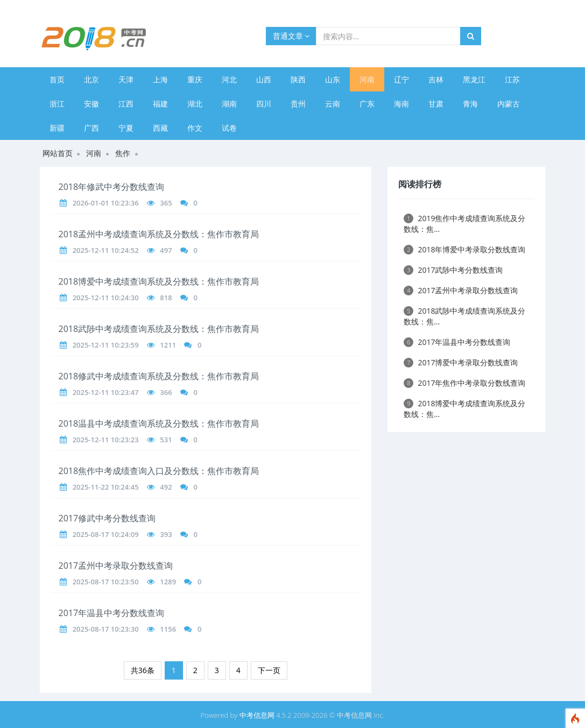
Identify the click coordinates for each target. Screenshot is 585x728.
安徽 (91, 104)
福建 (160, 104)
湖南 (229, 104)
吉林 (436, 79)
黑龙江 (474, 79)
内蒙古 (509, 104)
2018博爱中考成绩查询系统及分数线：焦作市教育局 (159, 281)
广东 (367, 104)
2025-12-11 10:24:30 (106, 298)
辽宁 (401, 79)
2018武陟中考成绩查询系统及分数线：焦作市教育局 (159, 329)
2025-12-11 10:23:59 (106, 345)
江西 (126, 104)
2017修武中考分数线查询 (107, 518)
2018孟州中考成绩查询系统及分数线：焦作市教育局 (159, 234)
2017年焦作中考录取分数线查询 (464, 383)
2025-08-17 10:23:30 (106, 629)
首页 (57, 79)
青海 (470, 104)
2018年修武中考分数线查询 (112, 187)
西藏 (160, 128)
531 (166, 440)
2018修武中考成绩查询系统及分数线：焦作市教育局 (159, 376)
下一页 (269, 670)
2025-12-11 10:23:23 (106, 440)
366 (166, 392)
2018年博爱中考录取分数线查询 (464, 249)
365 (166, 203)
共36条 (143, 670)
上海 (160, 79)
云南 (333, 104)
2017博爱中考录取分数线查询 (461, 362)
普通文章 (291, 36)
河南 (367, 79)
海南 (401, 104)
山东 (333, 79)
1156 (168, 629)
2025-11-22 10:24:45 (106, 487)
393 (166, 534)
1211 (168, 345)
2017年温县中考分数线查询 (112, 613)
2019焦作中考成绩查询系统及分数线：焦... (464, 224)
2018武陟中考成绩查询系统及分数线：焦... (464, 316)
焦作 (123, 153)
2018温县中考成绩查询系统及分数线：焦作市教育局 (159, 423)
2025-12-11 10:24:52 (106, 250)
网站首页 (58, 153)
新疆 (57, 128)
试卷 (229, 128)
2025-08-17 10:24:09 (106, 534)
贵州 (298, 104)
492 (166, 487)
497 (166, 250)
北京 (91, 79)
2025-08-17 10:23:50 (106, 582)
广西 (91, 128)
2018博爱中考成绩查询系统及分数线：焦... (464, 409)
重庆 (195, 79)
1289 (168, 582)
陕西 (298, 79)
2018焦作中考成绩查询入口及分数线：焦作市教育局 (159, 471)
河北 (229, 79)
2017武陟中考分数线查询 (453, 270)
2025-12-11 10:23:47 (106, 392)
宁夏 (126, 128)
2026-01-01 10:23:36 (106, 203)
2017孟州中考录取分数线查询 (116, 566)
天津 (126, 79)
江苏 (512, 79)
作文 (195, 128)
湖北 (195, 104)
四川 (264, 104)
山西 (264, 79)
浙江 (57, 104)
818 (166, 298)
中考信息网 (257, 715)
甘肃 (436, 104)
